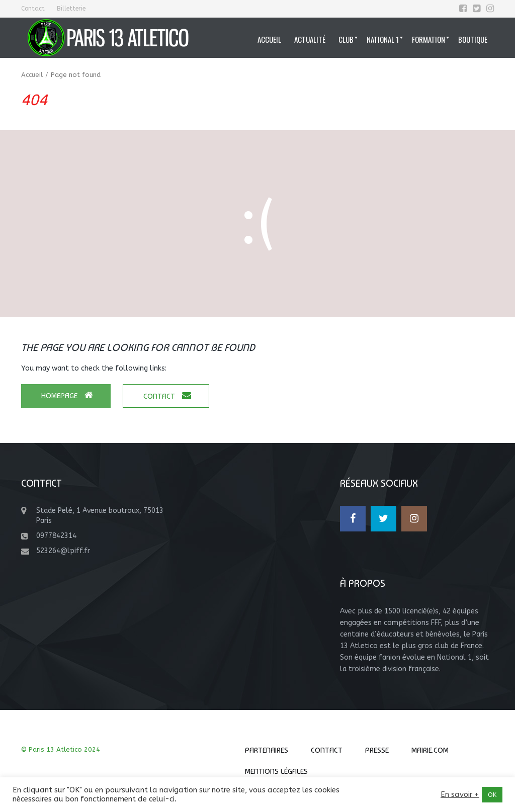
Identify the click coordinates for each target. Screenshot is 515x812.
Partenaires (267, 750)
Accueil (32, 75)
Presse (377, 750)
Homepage (67, 395)
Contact (33, 9)
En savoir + (460, 795)
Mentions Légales (276, 771)
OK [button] (492, 795)
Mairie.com (430, 750)
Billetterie (71, 9)
